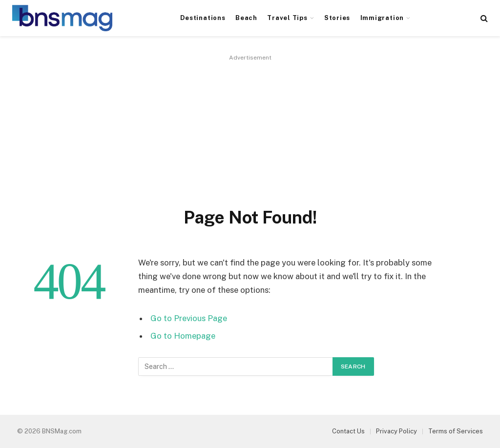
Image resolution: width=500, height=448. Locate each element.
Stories (337, 18)
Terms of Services (456, 431)
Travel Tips (287, 18)
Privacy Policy (396, 431)
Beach (246, 18)
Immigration (382, 18)
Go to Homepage (183, 336)
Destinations (203, 18)
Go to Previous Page (189, 318)
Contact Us (348, 431)
